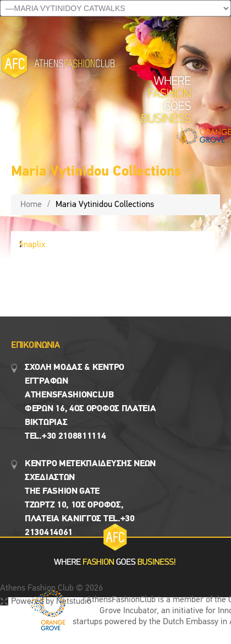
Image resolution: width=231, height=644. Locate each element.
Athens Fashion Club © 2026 (51, 588)
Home (31, 205)
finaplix (32, 245)
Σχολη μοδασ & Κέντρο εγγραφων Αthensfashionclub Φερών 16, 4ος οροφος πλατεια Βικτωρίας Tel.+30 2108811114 (90, 402)
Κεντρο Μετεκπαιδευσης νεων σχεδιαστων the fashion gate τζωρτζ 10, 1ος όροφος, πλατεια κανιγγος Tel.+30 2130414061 (90, 498)
